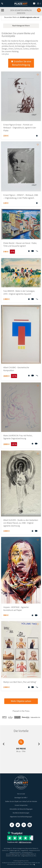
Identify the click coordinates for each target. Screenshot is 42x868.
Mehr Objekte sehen (21, 701)
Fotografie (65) (24, 850)
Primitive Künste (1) (27, 852)
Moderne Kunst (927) (15, 852)
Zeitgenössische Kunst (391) (29, 856)
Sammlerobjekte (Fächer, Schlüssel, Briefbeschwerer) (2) (21, 854)
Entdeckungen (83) (15, 850)
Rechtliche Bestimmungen (21, 813)
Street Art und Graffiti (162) (13, 856)
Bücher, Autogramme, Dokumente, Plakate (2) (26, 848)
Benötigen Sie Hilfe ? (21, 798)
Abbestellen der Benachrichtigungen (21, 809)
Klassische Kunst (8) (35, 850)
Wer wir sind (21, 794)
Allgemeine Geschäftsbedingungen (21, 817)
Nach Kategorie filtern (21, 26)
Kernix (32, 864)
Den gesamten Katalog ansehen (21, 12)
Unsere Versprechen (21, 805)
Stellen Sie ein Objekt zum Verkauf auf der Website (21, 801)
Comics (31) (5, 850)
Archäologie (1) (8, 848)
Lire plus (5, 54)
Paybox (27, 864)
